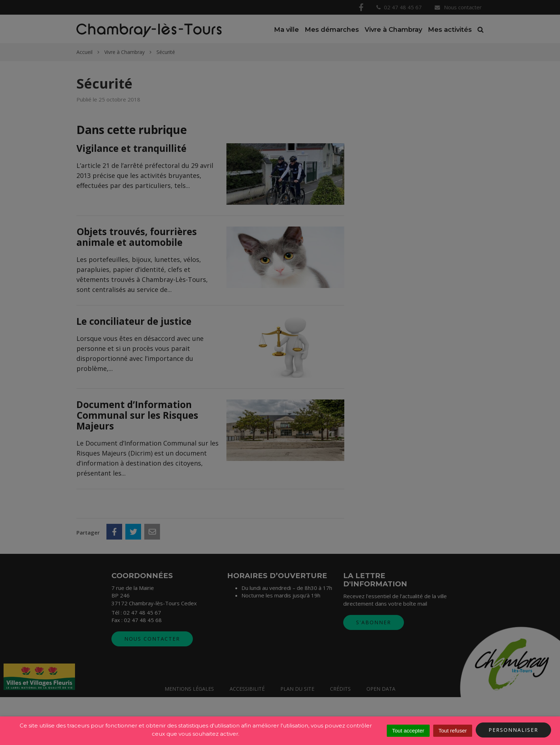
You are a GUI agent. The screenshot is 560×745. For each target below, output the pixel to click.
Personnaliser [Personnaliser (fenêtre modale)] (513, 730)
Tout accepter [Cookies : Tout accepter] (408, 731)
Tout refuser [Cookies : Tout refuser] (453, 731)
